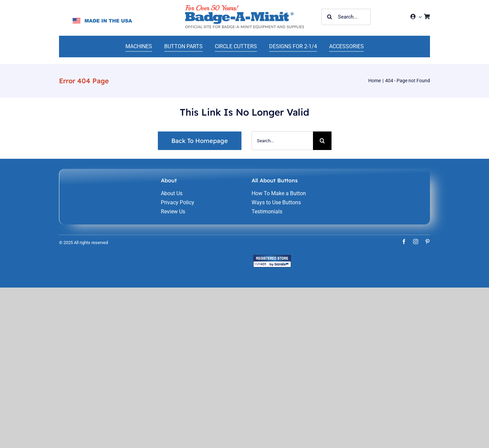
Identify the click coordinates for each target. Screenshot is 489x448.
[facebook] (404, 242)
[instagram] (416, 242)
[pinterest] (427, 242)
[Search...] (346, 17)
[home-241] (244, 8)
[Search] (329, 17)
